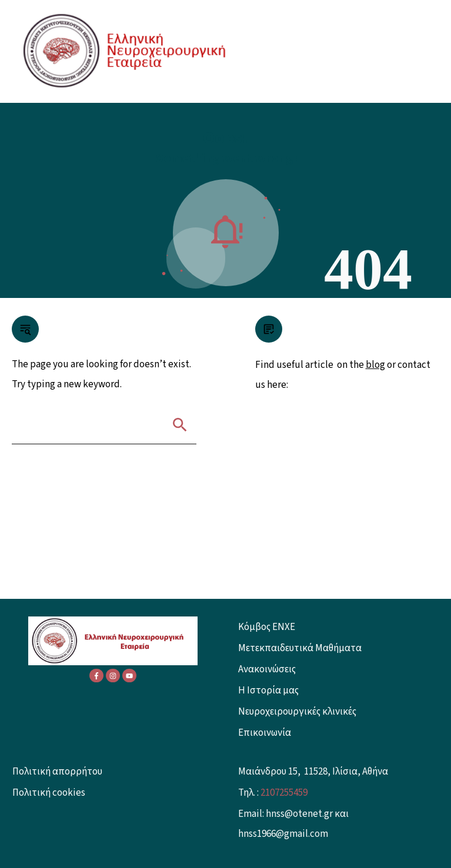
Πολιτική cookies (49, 793)
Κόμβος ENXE (267, 627)
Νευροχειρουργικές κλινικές (297, 712)
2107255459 (284, 793)
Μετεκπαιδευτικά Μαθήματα (300, 648)
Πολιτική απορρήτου (57, 772)
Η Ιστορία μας (268, 691)
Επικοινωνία (265, 733)
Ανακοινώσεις (267, 669)
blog (375, 365)
